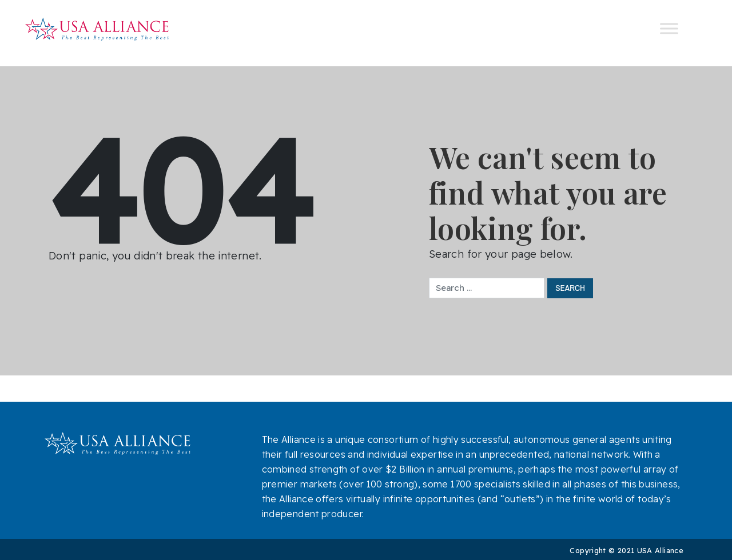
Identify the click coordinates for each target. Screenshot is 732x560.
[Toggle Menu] (669, 29)
